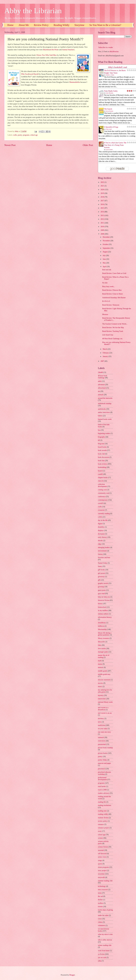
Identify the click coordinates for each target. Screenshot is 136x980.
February (106, 353)
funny (100, 566)
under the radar (103, 915)
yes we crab (102, 958)
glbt (99, 580)
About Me (24, 25)
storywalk (101, 877)
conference (102, 497)
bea (99, 430)
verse (100, 919)
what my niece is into (105, 934)
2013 (102, 216)
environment (102, 551)
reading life (102, 802)
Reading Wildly (62, 25)
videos (100, 922)
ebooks (100, 541)
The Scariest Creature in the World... (115, 324)
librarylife (101, 642)
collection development (102, 485)
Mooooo (105, 314)
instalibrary (102, 623)
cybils (100, 517)
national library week (105, 702)
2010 (102, 227)
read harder (102, 786)
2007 (102, 361)
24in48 (100, 372)
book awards (102, 450)
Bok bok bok (107, 270)
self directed (102, 854)
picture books (103, 753)
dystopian (101, 534)
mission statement (104, 680)
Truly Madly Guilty (111, 91)
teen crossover (103, 890)
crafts (15, 135)
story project (102, 871)
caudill (100, 474)
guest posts (102, 590)
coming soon (102, 490)
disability (101, 527)
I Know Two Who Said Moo (46, 55)
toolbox (101, 903)
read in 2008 (102, 790)
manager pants (103, 652)
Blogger (72, 975)
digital (100, 524)
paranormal (102, 744)
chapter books (103, 478)
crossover (101, 510)
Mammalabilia (75, 82)
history (100, 604)
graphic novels (103, 583)
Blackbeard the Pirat (50, 50)
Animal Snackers (68, 50)
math (100, 661)
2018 (102, 197)
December (106, 237)
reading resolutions (104, 805)
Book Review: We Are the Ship (113, 328)
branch (100, 471)
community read (104, 493)
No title (105, 283)
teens (100, 893)
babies (100, 416)
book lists (101, 461)
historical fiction (104, 600)
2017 (102, 201)
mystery (101, 695)
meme (100, 664)
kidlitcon (101, 626)
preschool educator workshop (104, 773)
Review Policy (41, 25)
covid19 (101, 503)
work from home (104, 951)
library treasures (103, 638)
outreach (101, 737)
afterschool (102, 388)
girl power (102, 573)
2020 (102, 190)
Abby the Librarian (33, 11)
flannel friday (103, 563)
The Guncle (108, 109)
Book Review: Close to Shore (112, 294)
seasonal (101, 850)
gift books (101, 570)
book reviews (103, 464)
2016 (102, 204)
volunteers (102, 925)
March (105, 349)
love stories (102, 648)
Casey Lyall (109, 129)
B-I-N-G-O (106, 301)
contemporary (103, 500)
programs (26, 135)
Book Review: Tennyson (111, 305)
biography (101, 437)
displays (101, 530)
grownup (101, 587)
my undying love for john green (105, 691)
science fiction (103, 847)
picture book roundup (105, 748)
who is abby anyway (105, 940)
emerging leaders (104, 547)
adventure (101, 385)
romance (101, 824)
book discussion (103, 457)
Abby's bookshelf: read (117, 67)
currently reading (104, 514)
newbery (101, 719)
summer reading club (105, 881)
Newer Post (10, 145)
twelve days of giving (105, 910)
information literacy (105, 617)
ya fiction (101, 954)
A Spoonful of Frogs (111, 127)
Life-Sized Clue (108, 335)
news (100, 722)
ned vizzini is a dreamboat (103, 709)
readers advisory (104, 793)
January (106, 356)
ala (99, 391)
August (105, 252)
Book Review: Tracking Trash (113, 331)
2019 (102, 193)
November (107, 241)
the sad (100, 896)
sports (100, 864)
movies (100, 683)
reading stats (102, 811)
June (104, 259)
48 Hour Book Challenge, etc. (112, 339)
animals (101, 395)
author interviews (104, 412)
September (107, 248)
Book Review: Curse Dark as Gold (114, 273)
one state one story (104, 732)
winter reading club (105, 945)
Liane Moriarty (109, 93)
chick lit (101, 481)
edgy (100, 544)
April (105, 267)
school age (34, 135)
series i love (102, 857)
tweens (100, 907)
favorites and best (104, 558)
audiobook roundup (105, 404)
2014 (102, 212)
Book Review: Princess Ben (112, 290)
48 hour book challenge (103, 377)
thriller (100, 900)
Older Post (88, 145)
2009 (102, 230)
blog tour (101, 444)
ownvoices (102, 741)
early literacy (102, 537)
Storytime (79, 25)
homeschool (102, 607)
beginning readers (104, 433)
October (106, 244)
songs (100, 860)
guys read (101, 594)
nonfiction (102, 725)
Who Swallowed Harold (30, 74)
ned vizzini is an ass (105, 713)
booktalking (102, 467)
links (100, 645)
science (101, 838)
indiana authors (103, 614)
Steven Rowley (109, 111)
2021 (102, 186)
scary (100, 831)
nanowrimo (102, 699)
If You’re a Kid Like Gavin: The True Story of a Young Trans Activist (115, 145)
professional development (102, 779)
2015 (102, 208)
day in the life (103, 520)
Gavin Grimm (109, 150)
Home (10, 25)
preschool (101, 769)
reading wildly (103, 814)
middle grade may (104, 674)
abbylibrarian (114, 52)
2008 (102, 234)
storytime (101, 874)
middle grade (102, 671)
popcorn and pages (104, 763)
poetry (20, 135)
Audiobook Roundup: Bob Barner (114, 298)
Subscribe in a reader (106, 47)
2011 (102, 223)
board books (102, 447)
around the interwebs (105, 398)
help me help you (104, 597)
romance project (103, 828)
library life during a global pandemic (105, 634)
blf (99, 440)
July (104, 255)
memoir (101, 667)
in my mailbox (103, 610)
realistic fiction (103, 818)
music (100, 686)
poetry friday (102, 760)
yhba (100, 961)
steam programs (103, 867)
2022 (102, 182)
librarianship (102, 629)
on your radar (103, 729)
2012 (102, 219)
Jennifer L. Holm (110, 75)
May (104, 263)
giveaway (101, 577)
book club (101, 454)
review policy (103, 821)
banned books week (105, 419)
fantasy (100, 554)
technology (102, 886)
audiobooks (102, 409)
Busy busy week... (108, 287)
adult (100, 381)
